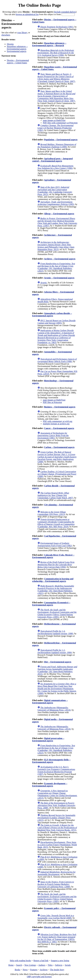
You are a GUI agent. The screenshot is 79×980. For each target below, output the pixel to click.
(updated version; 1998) (55, 632)
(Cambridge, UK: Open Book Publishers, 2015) (57, 670)
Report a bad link (41, 961)
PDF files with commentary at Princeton (60, 123)
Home (11, 965)
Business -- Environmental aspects (60, 407)
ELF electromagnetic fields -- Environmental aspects (51, 761)
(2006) (57, 474)
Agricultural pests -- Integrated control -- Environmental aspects (52, 160)
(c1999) (57, 146)
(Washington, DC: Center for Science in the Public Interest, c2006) (57, 689)
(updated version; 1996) (55, 651)
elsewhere (6, 35)
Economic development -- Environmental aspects (50, 785)
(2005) (57, 322)
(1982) (55, 544)
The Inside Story (57, 970)
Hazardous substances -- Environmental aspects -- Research (49, 44)
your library (22, 33)
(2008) (57, 457)
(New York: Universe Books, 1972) (57, 828)
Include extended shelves (65, 12)
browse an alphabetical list (27, 14)
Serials (68, 965)
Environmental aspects (17, 51)
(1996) (56, 53)
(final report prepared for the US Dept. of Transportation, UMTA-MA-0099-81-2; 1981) (57, 938)
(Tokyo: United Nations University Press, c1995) (57, 613)
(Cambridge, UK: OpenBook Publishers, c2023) (56, 267)
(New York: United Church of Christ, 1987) (56, 96)
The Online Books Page (39, 5)
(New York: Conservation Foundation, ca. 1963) (56, 336)
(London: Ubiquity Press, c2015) (56, 818)
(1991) (57, 27)
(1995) (56, 203)
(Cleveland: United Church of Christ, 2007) (56, 78)
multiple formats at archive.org (56, 424)
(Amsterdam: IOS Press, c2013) (52, 513)
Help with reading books (20, 961)
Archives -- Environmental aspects (60, 259)
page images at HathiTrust (54, 120)
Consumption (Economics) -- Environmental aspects (51, 604)
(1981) (53, 435)
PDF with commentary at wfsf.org (58, 421)
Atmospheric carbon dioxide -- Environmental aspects (52, 315)
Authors (42, 965)
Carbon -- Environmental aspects (59, 447)
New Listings (30, 965)
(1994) (56, 565)
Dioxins (10, 44)
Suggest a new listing (60, 961)
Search (19, 965)
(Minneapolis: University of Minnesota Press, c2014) (54, 709)
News (25, 970)
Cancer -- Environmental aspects (59, 428)
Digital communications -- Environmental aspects (50, 702)
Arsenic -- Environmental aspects (59, 278)
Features (34, 970)
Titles (50, 965)
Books (18, 970)
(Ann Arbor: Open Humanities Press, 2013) (56, 246)
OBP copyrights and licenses (39, 977)
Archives (44, 970)
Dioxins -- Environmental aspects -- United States (18, 62)
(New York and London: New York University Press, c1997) (57, 222)
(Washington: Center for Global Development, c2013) (57, 794)
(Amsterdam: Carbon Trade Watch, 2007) (55, 495)
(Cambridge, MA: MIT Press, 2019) (56, 523)
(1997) (56, 771)
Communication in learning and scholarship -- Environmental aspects (53, 580)
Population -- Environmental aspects (61, 140)
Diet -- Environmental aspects (58, 662)
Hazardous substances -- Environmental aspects (17, 48)
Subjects (59, 965)
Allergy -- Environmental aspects (59, 214)
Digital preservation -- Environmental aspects (48, 740)
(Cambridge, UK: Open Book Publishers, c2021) (56, 590)
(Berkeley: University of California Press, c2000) (56, 884)
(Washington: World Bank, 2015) (57, 845)
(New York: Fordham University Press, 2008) (56, 805)
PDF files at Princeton (52, 402)
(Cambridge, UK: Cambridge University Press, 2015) (55, 191)
